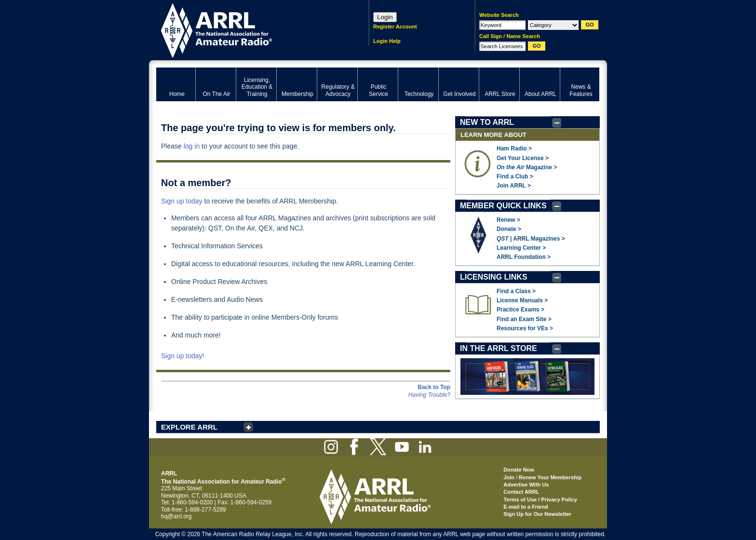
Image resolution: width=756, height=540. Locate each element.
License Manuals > (522, 300)
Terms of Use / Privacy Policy (540, 499)
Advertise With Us (526, 485)
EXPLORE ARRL (189, 427)
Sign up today (182, 201)
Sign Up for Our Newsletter (537, 514)
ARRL (250, 29)
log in (192, 146)
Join (509, 477)
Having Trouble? (429, 395)
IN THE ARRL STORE (499, 348)
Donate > (509, 229)
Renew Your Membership (550, 477)
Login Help (387, 41)
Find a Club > (515, 176)
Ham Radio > (514, 148)
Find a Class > (516, 291)
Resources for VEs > (525, 328)
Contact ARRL (521, 492)
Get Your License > (523, 158)
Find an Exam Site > (524, 319)
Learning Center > (521, 248)
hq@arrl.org (176, 516)
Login (385, 17)
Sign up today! (183, 356)
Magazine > (527, 167)
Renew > (508, 220)
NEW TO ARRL (487, 122)
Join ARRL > (514, 186)
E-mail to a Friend (526, 507)
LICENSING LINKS (494, 277)
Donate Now (519, 470)
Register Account (395, 27)
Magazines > (548, 239)
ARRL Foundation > (524, 257)
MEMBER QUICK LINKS (503, 206)
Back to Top (434, 387)
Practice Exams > (520, 310)
